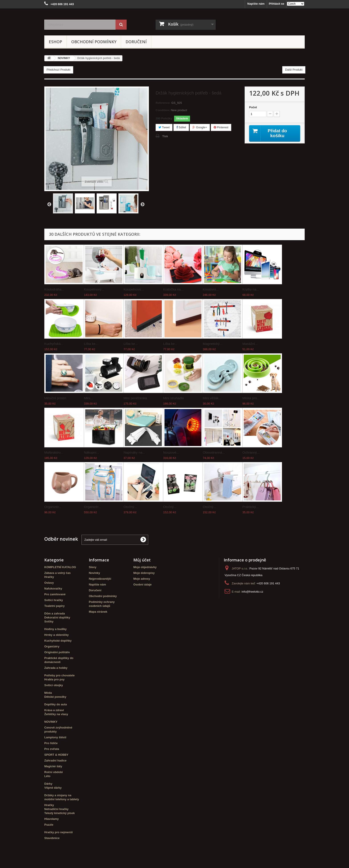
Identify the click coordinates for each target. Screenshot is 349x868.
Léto (47, 776)
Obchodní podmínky (94, 42)
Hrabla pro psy (54, 679)
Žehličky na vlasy (56, 714)
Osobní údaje (142, 584)
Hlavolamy (52, 819)
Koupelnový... (94, 289)
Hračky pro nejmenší (59, 832)
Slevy (93, 567)
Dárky (48, 784)
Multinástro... (54, 452)
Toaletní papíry (55, 606)
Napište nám (256, 4)
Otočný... (130, 507)
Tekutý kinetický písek (60, 813)
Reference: (163, 103)
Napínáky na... (134, 452)
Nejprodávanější (100, 579)
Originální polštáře (57, 652)
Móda (48, 693)
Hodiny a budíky (55, 629)
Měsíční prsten (55, 398)
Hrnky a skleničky (57, 635)
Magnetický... (213, 344)
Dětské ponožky (55, 697)
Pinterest (221, 127)
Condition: (163, 110)
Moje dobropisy (144, 573)
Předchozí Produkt (58, 70)
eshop (55, 42)
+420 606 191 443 (268, 583)
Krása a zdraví (54, 710)
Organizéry (52, 646)
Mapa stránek (98, 612)
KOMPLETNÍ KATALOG (60, 567)
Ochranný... (251, 452)
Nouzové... (171, 452)
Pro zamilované (55, 594)
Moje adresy (142, 579)
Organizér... (53, 507)
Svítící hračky (54, 600)
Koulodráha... (54, 289)
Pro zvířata (52, 749)
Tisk (165, 136)
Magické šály (53, 766)
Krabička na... (173, 289)
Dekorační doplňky (57, 617)
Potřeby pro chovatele (60, 675)
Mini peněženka (135, 398)
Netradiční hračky (56, 809)
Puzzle (49, 825)
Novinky (94, 573)
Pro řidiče (51, 743)
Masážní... (250, 344)
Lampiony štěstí (55, 737)
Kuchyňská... (54, 344)
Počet (253, 107)
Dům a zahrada (55, 613)
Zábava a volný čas (58, 573)
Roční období (54, 772)
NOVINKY (51, 722)
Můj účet (142, 560)
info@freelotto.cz (252, 592)
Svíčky (49, 621)
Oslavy (49, 583)
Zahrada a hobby (56, 668)
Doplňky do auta (56, 704)
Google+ (200, 127)
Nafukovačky (53, 589)
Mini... (88, 398)
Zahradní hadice (55, 761)
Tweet (164, 127)
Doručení (136, 42)
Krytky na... (251, 289)
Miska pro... (251, 398)
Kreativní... (211, 289)
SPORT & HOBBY (56, 755)
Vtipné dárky (53, 788)
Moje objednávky (145, 567)
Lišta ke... (91, 344)
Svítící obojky (54, 685)
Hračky (49, 577)
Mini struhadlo (173, 398)
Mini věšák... (212, 398)
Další (142, 204)
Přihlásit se (277, 4)
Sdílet (181, 127)
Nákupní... (91, 452)
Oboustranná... (214, 452)
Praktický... (251, 507)
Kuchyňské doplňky (58, 641)
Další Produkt (294, 70)
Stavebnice (52, 838)
